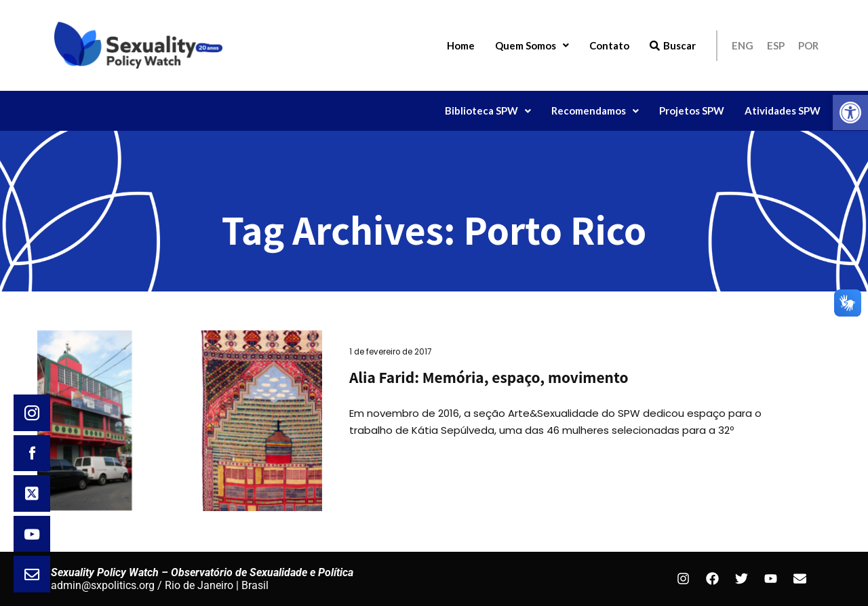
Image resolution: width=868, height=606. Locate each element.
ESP (776, 45)
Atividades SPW (783, 110)
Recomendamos (595, 110)
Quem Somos (532, 45)
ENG (743, 45)
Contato (609, 45)
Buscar (673, 45)
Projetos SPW (692, 110)
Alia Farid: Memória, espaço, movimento (489, 377)
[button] (850, 113)
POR (808, 45)
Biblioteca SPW (488, 110)
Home (461, 45)
